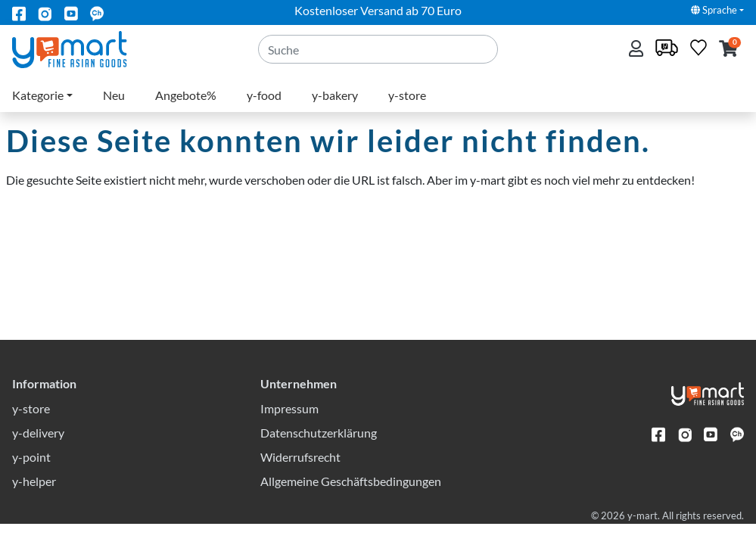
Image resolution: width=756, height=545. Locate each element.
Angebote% (186, 95)
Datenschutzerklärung (319, 454)
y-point (31, 478)
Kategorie (38, 95)
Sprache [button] (714, 10)
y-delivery (38, 454)
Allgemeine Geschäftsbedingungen (351, 502)
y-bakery (335, 95)
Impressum (289, 430)
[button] (728, 50)
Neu (114, 95)
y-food (264, 95)
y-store (407, 95)
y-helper (34, 502)
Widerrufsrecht (300, 478)
